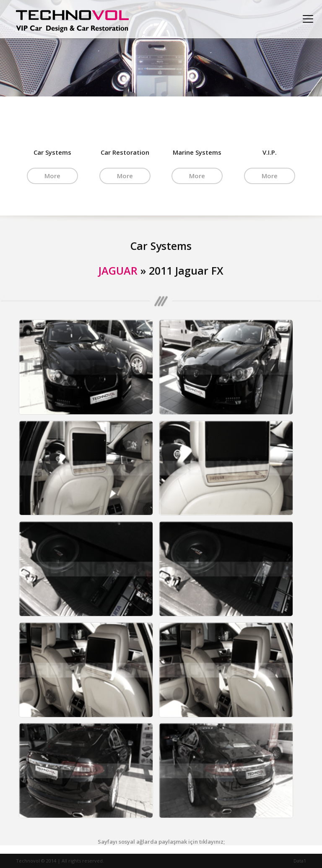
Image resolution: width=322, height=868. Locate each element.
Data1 (300, 861)
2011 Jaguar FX (186, 270)
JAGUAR (118, 270)
